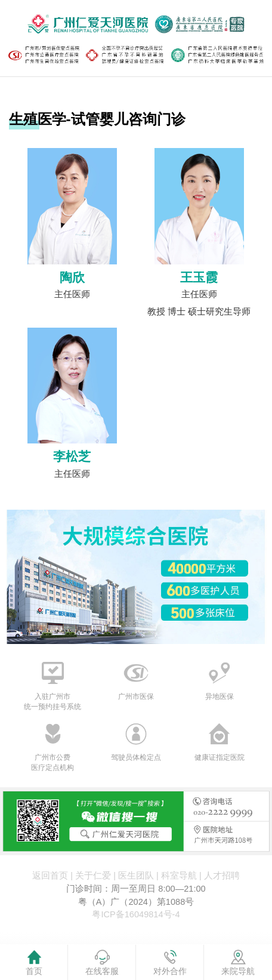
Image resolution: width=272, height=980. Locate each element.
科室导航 (179, 876)
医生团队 (136, 876)
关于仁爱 (93, 876)
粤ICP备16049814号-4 (136, 914)
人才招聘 (222, 876)
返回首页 (50, 876)
